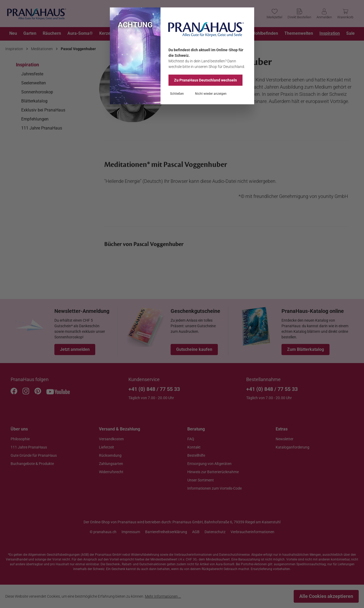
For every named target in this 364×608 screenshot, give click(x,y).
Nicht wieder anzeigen (211, 94)
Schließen (177, 94)
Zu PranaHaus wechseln (205, 80)
